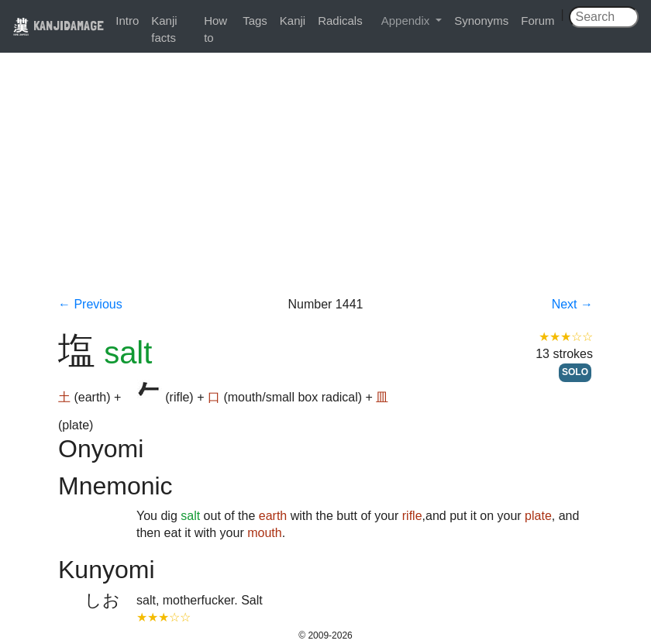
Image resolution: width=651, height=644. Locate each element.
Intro (127, 21)
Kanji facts (164, 29)
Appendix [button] (407, 21)
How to (215, 29)
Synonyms (481, 21)
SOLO (575, 372)
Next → (572, 304)
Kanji (293, 21)
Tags (255, 21)
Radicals (340, 21)
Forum (537, 21)
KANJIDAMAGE (58, 25)
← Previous (90, 304)
